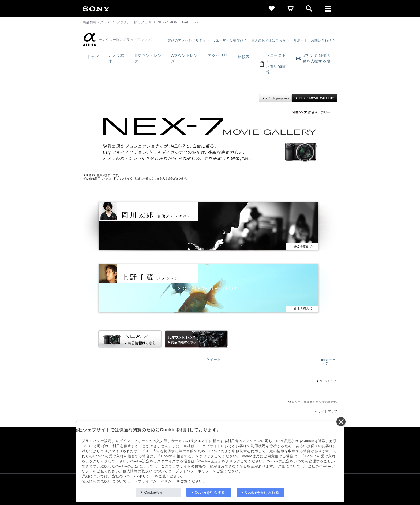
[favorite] (272, 9)
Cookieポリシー (140, 476)
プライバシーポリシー (157, 481)
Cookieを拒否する (210, 492)
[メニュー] (328, 9)
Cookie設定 (154, 492)
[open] (309, 9)
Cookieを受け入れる (262, 492)
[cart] (290, 9)
